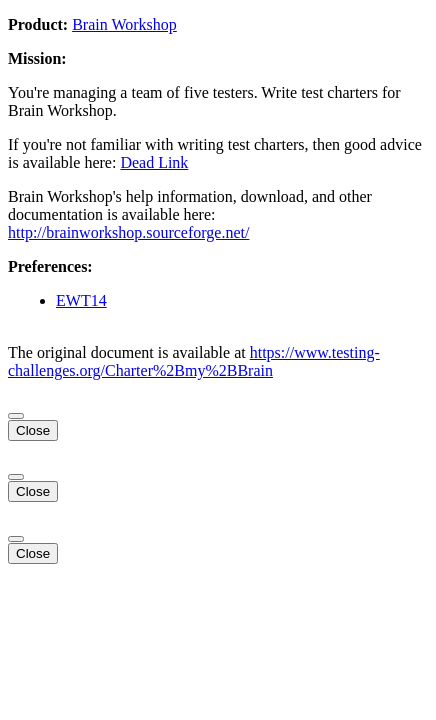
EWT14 (81, 300)
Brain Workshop (124, 24)
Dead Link (154, 162)
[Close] (16, 416)
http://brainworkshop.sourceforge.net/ (128, 232)
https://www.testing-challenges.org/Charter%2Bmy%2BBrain (194, 361)
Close (33, 430)
